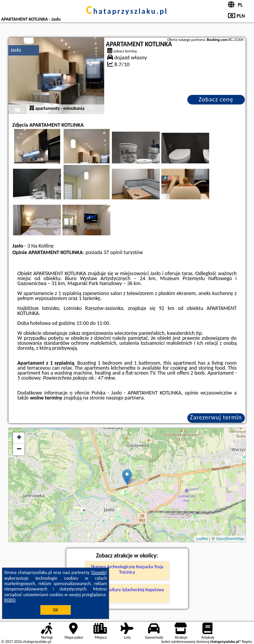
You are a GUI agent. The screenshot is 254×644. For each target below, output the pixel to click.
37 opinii (113, 252)
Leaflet (202, 539)
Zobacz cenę (216, 99)
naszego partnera (125, 398)
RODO (10, 600)
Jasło (16, 50)
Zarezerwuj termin (216, 417)
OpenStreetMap (230, 539)
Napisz (247, 642)
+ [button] (19, 438)
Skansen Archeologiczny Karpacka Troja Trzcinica (127, 569)
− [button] (19, 450)
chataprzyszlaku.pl (127, 11)
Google (99, 572)
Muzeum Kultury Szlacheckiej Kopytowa (127, 590)
